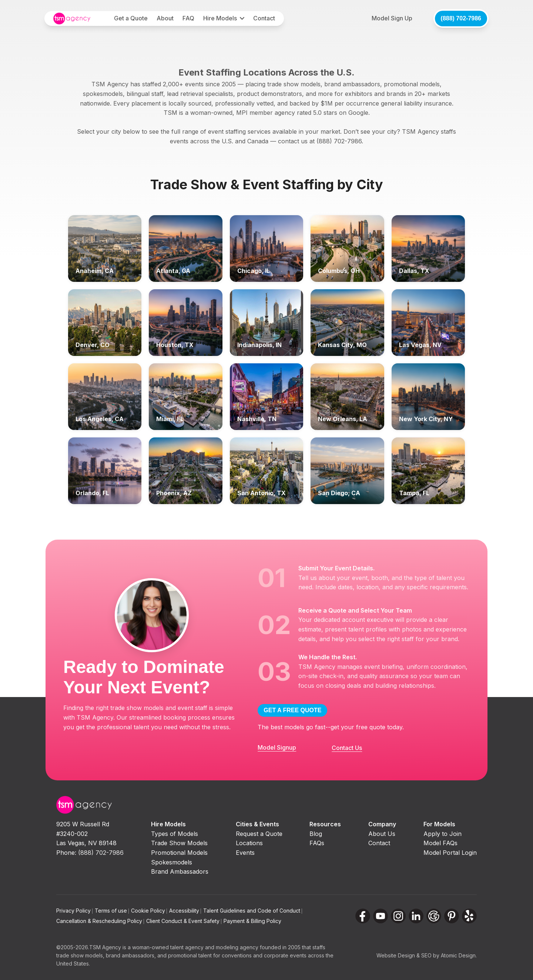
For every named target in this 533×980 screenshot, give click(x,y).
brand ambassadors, (131, 955)
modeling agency (237, 947)
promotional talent (190, 955)
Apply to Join (443, 834)
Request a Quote (259, 834)
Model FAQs (440, 843)
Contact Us (347, 748)
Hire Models (220, 18)
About (165, 18)
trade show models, (80, 955)
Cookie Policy (149, 911)
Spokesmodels (172, 862)
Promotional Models (179, 853)
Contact (264, 18)
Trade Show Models (179, 843)
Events (245, 853)
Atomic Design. (459, 955)
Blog (316, 834)
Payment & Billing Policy (252, 921)
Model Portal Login (450, 853)
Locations (249, 843)
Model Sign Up (392, 18)
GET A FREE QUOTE (292, 710)
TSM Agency (105, 947)
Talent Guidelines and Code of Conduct (253, 911)
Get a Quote (131, 18)
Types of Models (175, 834)
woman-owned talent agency (168, 947)
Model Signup (277, 747)
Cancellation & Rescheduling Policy (100, 921)
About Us (382, 834)
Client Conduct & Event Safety (184, 921)
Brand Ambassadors (180, 871)
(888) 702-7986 (461, 18)
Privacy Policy (74, 911)
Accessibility (185, 911)
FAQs (317, 843)
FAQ (188, 18)
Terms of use (112, 911)
